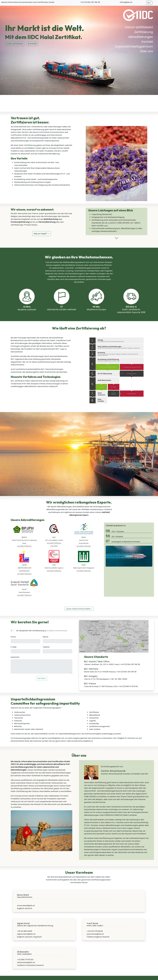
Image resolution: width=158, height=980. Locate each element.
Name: (46, 637)
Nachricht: (15, 657)
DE (149, 3)
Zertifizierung (144, 32)
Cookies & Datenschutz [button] (57, 631)
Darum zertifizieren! (139, 27)
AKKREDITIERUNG (24, 546)
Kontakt (147, 42)
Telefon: (46, 647)
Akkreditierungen (141, 37)
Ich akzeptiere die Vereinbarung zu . (42, 631)
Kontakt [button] (32, 44)
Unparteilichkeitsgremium (134, 47)
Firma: (13, 637)
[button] (116, 239)
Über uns (146, 51)
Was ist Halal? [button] (42, 234)
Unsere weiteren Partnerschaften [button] (79, 609)
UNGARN (54, 546)
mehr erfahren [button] (15, 44)
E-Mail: (14, 647)
